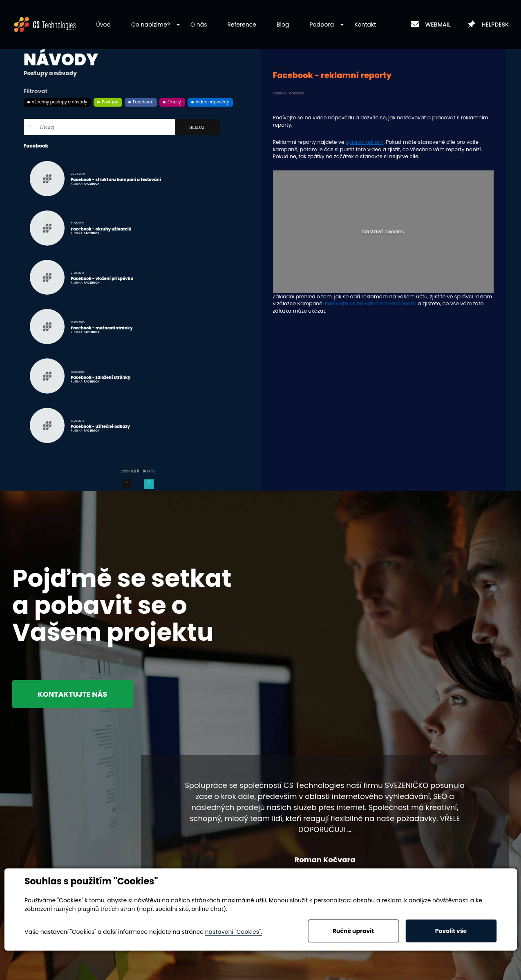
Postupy (110, 102)
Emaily (174, 102)
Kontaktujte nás (74, 694)
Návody (61, 60)
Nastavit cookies (383, 232)
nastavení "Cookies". (234, 932)
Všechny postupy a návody (60, 102)
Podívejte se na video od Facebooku (371, 303)
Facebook (143, 102)
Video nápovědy (212, 102)
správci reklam (364, 142)
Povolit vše (451, 931)
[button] (151, 25)
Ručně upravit (353, 931)
